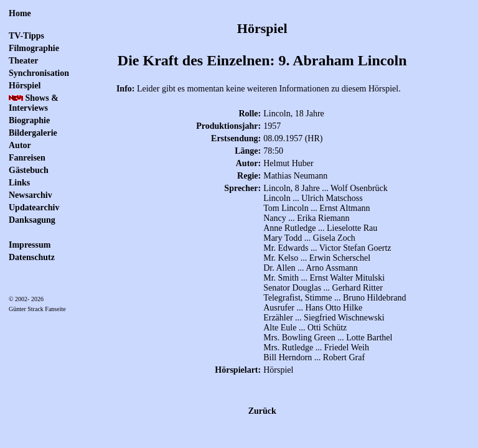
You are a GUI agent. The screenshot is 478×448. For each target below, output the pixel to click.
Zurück (262, 411)
